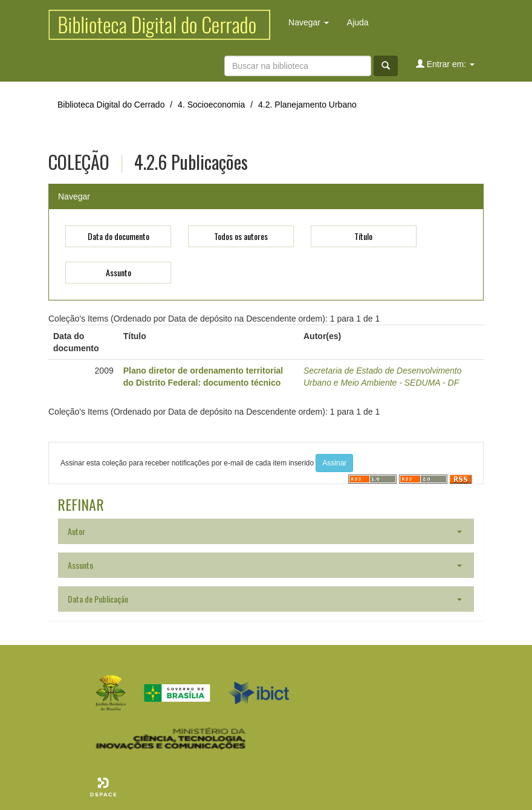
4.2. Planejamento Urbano (307, 105)
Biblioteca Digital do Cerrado (111, 105)
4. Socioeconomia (211, 105)
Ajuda (358, 22)
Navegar (309, 22)
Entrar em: (445, 64)
